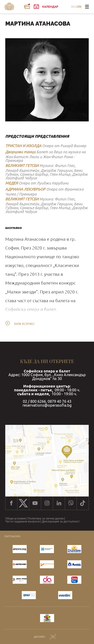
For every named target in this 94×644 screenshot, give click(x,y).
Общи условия (15, 518)
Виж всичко (24, 324)
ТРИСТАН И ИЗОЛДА (23, 146)
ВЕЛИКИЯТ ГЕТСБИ (22, 166)
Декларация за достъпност (61, 521)
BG (73, 7)
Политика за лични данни (46, 518)
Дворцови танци (20, 152)
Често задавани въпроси (22, 521)
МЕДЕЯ (12, 183)
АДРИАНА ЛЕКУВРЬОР (25, 189)
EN (79, 7)
